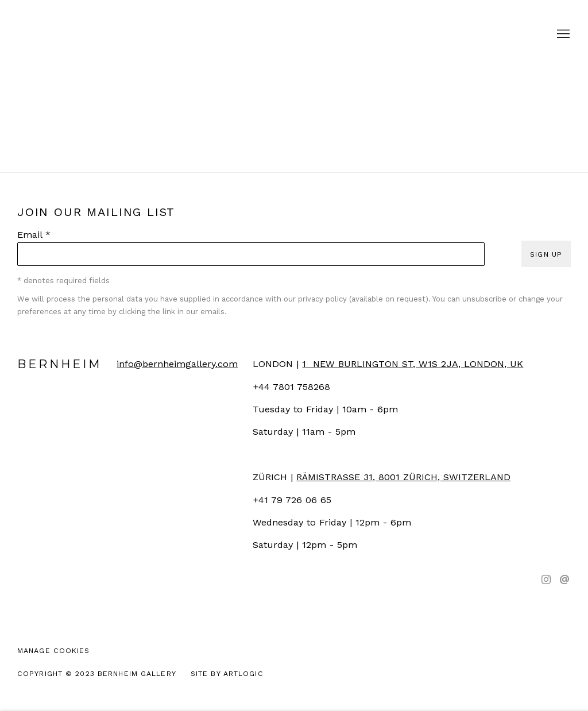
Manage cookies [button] (54, 650)
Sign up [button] (546, 254)
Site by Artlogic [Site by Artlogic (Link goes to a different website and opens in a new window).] (227, 673)
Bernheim (294, 34)
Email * (34, 235)
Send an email (564, 580)
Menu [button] (562, 34)
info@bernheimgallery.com (177, 364)
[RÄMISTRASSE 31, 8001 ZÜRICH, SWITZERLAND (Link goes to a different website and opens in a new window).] (403, 477)
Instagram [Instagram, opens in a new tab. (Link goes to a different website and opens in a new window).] (546, 580)
